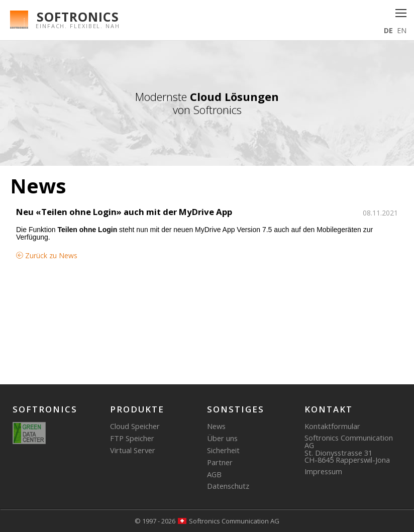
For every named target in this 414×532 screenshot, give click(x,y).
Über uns (222, 438)
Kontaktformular (332, 426)
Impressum (323, 471)
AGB (214, 474)
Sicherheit (223, 450)
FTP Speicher (132, 438)
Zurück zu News (47, 255)
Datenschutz (228, 486)
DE (388, 30)
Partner (220, 462)
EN (402, 30)
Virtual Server (133, 450)
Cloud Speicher (135, 426)
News (216, 426)
